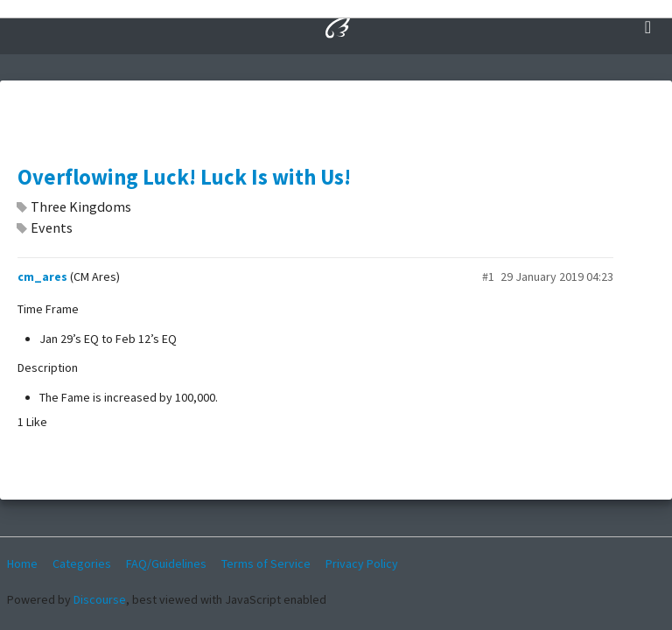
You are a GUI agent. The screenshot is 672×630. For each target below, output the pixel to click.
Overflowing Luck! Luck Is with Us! (184, 177)
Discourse (100, 599)
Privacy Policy (362, 563)
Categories (82, 563)
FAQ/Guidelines (166, 563)
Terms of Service (266, 563)
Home (22, 563)
